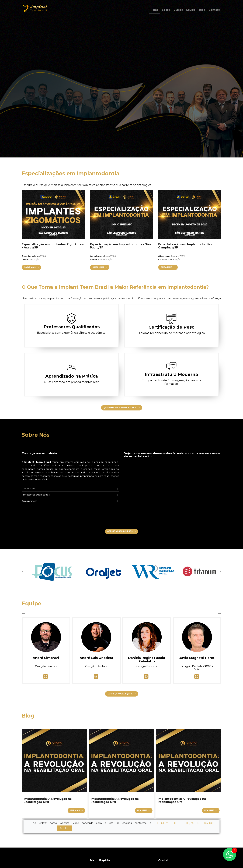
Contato (214, 10)
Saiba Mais (26, 267)
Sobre (166, 10)
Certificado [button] (28, 489)
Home (155, 10)
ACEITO (65, 828)
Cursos (178, 10)
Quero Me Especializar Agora (120, 408)
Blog (202, 10)
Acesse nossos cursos (120, 531)
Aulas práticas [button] (29, 501)
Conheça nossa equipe (120, 694)
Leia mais (75, 810)
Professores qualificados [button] (36, 495)
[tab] (70, 489)
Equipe (191, 10)
